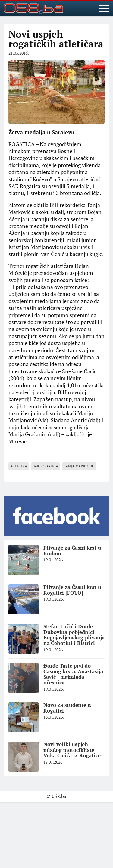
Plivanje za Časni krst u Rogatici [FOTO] (72, 590)
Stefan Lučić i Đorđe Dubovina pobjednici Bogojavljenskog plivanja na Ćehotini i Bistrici (74, 635)
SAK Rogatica (46, 466)
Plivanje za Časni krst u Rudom (72, 551)
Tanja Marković (79, 466)
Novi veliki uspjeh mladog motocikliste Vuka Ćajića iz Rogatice (72, 750)
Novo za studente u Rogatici (67, 708)
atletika (19, 466)
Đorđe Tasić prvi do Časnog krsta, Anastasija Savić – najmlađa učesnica (73, 674)
